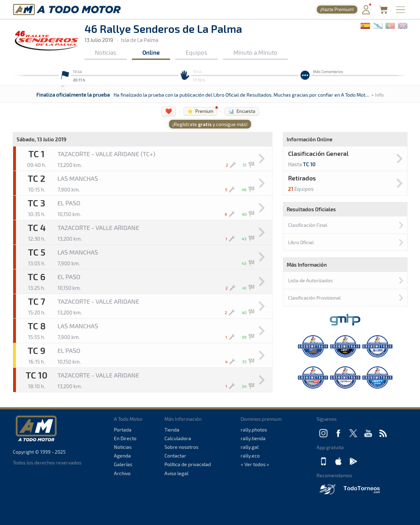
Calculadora (178, 438)
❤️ (169, 111)
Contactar (175, 456)
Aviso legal (176, 473)
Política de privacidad (188, 464)
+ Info (377, 95)
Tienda (172, 430)
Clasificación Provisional (314, 298)
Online (151, 52)
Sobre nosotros (181, 447)
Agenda (122, 456)
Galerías (123, 464)
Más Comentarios (328, 72)
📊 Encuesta (242, 111)
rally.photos (254, 430)
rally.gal (250, 447)
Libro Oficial (301, 242)
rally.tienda (253, 438)
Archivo (122, 473)
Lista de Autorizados (310, 280)
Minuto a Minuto (255, 52)
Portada (123, 430)
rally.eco (250, 456)
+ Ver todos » (255, 464)
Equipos (196, 52)
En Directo (125, 438)
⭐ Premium (200, 111)
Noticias (106, 52)
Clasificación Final (308, 225)
